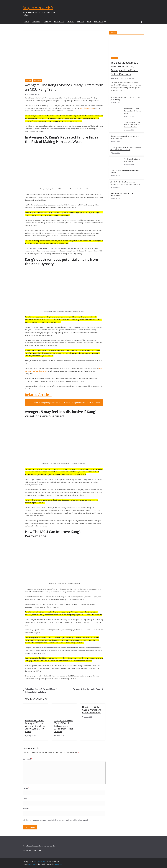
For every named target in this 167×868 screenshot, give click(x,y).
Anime (46, 22)
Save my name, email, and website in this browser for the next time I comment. (57, 820)
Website (26, 809)
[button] (50, 22)
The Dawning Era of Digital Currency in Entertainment (124, 195)
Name (26, 788)
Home (27, 22)
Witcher (81, 22)
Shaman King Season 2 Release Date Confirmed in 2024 (133, 111)
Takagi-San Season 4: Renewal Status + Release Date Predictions (40, 690)
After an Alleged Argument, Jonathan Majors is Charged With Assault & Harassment (67, 403)
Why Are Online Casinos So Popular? (89, 689)
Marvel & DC (59, 22)
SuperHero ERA (38, 7)
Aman (38, 94)
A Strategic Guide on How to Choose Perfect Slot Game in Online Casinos (126, 149)
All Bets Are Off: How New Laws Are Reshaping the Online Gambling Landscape (125, 183)
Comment (28, 759)
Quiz (89, 22)
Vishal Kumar (130, 78)
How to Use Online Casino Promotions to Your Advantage (92, 710)
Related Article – (38, 395)
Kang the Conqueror (87, 108)
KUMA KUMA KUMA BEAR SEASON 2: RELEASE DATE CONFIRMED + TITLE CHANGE (63, 726)
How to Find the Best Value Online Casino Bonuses (125, 172)
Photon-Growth (36, 850)
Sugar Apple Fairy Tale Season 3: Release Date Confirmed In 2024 (132, 125)
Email (26, 798)
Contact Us (99, 22)
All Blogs (36, 22)
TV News (71, 22)
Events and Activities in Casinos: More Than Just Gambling (125, 98)
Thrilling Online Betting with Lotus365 (132, 160)
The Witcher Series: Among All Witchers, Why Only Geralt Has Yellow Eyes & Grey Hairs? (35, 726)
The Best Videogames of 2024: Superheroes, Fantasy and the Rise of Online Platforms (125, 68)
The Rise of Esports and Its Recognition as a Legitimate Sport (125, 137)
